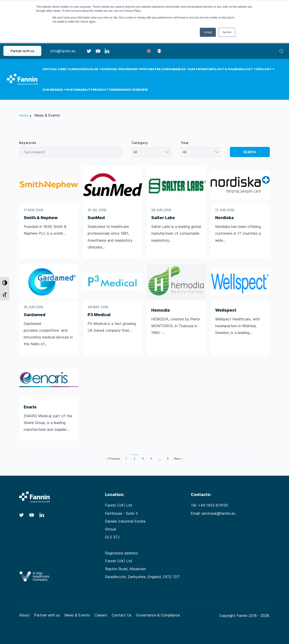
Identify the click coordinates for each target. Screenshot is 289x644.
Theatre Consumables (166, 69)
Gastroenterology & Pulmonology (221, 69)
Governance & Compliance (158, 615)
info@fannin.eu (63, 51)
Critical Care (54, 69)
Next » (178, 459)
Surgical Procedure (119, 69)
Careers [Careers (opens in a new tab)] (101, 615)
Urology (264, 69)
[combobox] (152, 152)
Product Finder (106, 90)
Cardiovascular (84, 69)
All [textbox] (135, 152)
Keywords (28, 143)
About (24, 615)
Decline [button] (227, 32)
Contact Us (122, 615)
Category (140, 143)
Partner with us (22, 51)
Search (250, 152)
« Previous (113, 459)
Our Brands (53, 90)
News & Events (77, 615)
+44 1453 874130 (213, 505)
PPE (143, 69)
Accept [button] (208, 32)
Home (24, 115)
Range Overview (134, 90)
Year (185, 143)
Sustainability (79, 90)
